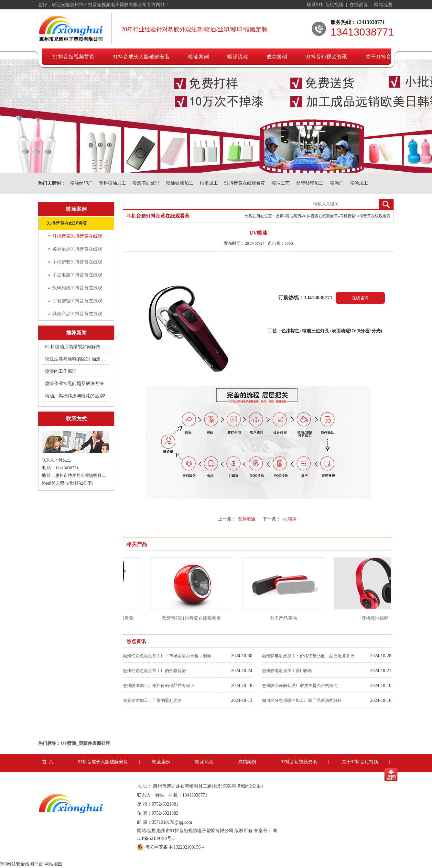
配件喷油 (247, 519)
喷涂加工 (359, 183)
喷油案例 (199, 57)
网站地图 (383, 5)
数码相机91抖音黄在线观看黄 (77, 290)
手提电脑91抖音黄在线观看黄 (77, 277)
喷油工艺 (281, 183)
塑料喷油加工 (113, 183)
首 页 (48, 762)
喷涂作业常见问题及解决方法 (74, 384)
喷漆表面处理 (146, 183)
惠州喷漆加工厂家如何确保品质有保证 (159, 686)
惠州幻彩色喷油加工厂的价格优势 (154, 671)
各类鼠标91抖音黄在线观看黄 (77, 251)
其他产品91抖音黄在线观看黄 (77, 316)
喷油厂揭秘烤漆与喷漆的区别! (75, 396)
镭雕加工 (209, 183)
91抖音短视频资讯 (326, 57)
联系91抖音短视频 (326, 5)
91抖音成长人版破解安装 (141, 57)
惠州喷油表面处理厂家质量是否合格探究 (300, 686)
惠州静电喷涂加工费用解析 (287, 671)
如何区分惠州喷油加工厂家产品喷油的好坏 (302, 700)
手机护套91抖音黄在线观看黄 (77, 264)
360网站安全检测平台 (22, 864)
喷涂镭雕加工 (180, 183)
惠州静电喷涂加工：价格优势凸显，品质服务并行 (308, 656)
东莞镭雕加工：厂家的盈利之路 (152, 700)
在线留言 (359, 5)
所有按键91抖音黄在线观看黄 (77, 303)
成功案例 (277, 57)
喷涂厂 (337, 183)
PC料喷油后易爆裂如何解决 (73, 347)
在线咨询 (360, 298)
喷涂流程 (238, 57)
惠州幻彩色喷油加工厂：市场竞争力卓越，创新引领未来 (170, 656)
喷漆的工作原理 (61, 371)
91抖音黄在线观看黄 (245, 183)
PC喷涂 (290, 519)
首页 (280, 216)
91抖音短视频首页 (74, 57)
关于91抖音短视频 (386, 57)
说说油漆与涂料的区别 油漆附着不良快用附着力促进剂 (76, 359)
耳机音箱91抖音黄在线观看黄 (77, 238)
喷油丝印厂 (81, 183)
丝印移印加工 (310, 183)
